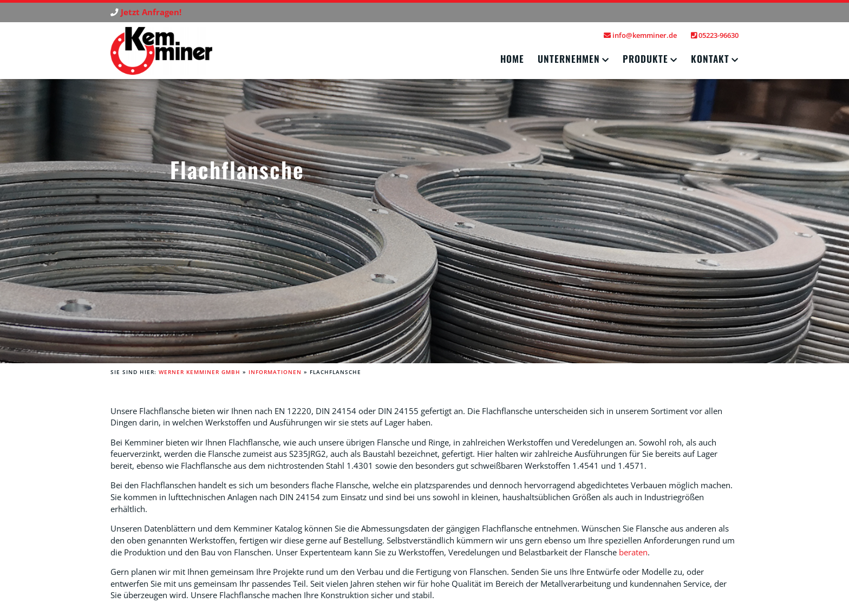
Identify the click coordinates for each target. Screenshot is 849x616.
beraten (633, 552)
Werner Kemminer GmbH (200, 372)
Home (512, 58)
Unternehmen (569, 58)
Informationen (275, 372)
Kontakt (710, 58)
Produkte (645, 58)
